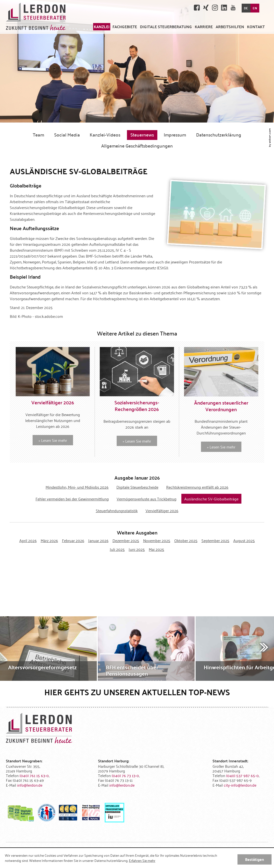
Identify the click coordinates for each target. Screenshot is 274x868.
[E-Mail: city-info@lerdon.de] (240, 785)
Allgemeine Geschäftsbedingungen (137, 146)
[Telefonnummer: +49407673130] (125, 775)
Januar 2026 (98, 540)
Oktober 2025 (186, 540)
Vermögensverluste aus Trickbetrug (147, 499)
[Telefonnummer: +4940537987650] (243, 775)
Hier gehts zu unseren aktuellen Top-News (137, 692)
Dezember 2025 (126, 540)
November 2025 (157, 540)
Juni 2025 (137, 549)
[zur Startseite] (36, 17)
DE (246, 8)
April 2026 (28, 540)
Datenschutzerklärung (219, 135)
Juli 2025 (117, 549)
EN (255, 8)
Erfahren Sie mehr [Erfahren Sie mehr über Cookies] (142, 860)
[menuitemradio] (204, 27)
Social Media (67, 135)
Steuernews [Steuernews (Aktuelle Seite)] (142, 135)
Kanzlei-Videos (105, 135)
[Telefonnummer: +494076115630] (34, 775)
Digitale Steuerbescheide (137, 487)
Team (38, 135)
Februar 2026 (73, 540)
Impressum (175, 135)
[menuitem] (102, 27)
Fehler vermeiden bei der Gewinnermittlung (72, 499)
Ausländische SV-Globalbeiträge (211, 499)
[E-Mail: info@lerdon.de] (30, 785)
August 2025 (244, 540)
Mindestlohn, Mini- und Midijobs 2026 (77, 487)
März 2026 (49, 540)
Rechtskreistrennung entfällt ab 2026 (197, 487)
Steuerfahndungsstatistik (117, 510)
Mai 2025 (156, 549)
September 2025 (215, 540)
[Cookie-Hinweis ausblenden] (255, 859)
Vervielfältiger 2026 (162, 510)
